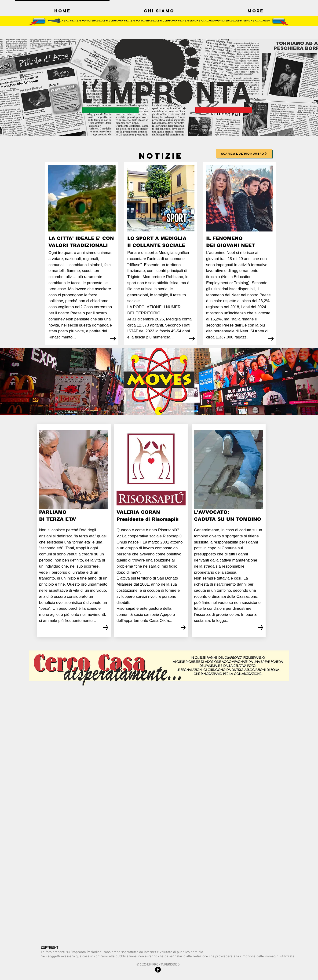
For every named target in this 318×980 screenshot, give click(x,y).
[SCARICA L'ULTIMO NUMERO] (244, 154)
